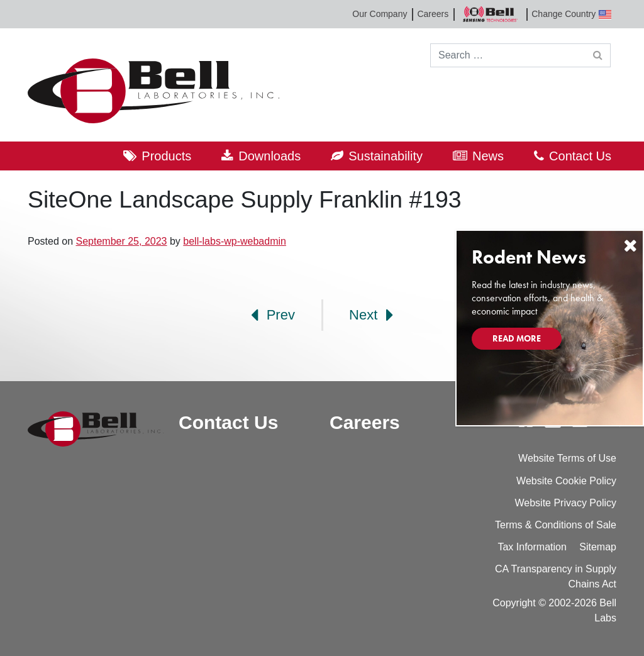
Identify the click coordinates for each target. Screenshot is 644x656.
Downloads (269, 156)
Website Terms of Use (567, 458)
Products (166, 156)
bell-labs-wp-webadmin (235, 241)
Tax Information (532, 547)
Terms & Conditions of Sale (556, 525)
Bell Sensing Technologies (490, 14)
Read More (517, 338)
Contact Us (580, 156)
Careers (433, 14)
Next (371, 315)
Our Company (380, 14)
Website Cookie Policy (566, 481)
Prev (273, 315)
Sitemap (598, 547)
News (488, 156)
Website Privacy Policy (565, 503)
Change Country (571, 14)
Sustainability (386, 156)
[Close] (630, 246)
